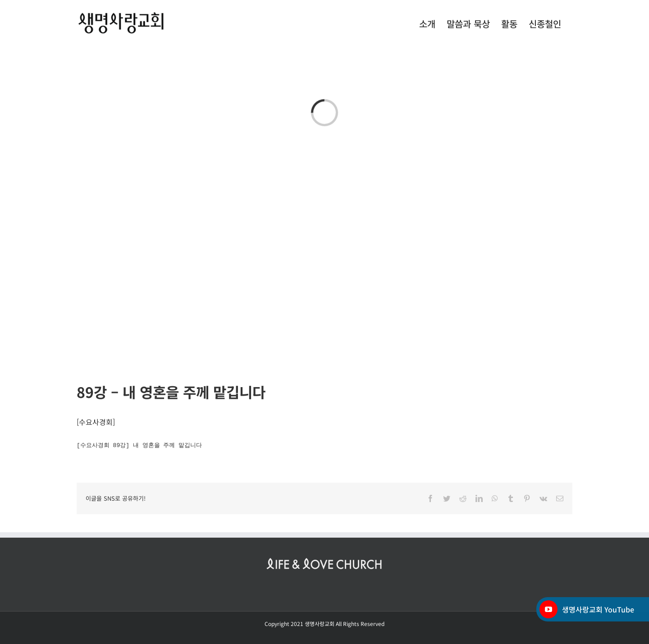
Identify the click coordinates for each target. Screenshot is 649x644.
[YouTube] (548, 609)
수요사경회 (96, 422)
